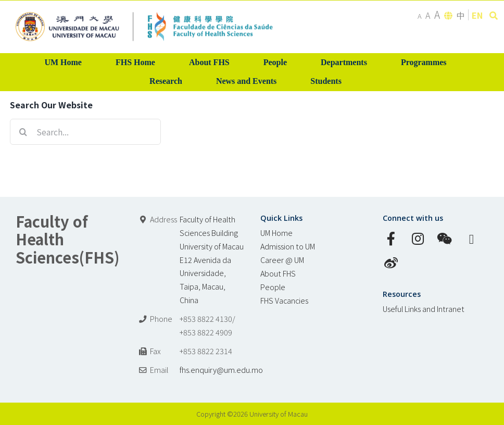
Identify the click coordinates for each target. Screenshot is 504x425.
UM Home (276, 233)
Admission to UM (288, 246)
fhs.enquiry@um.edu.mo (221, 370)
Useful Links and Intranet (424, 309)
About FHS (278, 273)
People (273, 287)
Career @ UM (282, 260)
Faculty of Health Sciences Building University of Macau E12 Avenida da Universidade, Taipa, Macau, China (212, 260)
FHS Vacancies (284, 300)
